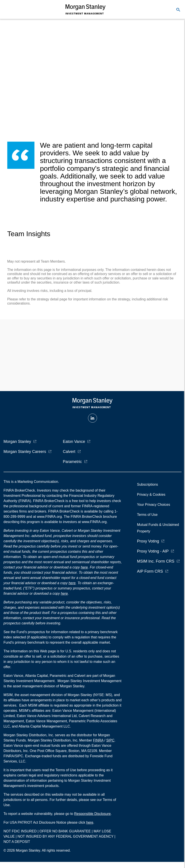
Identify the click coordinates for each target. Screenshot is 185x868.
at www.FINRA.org (47, 517)
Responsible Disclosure (92, 814)
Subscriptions (147, 484)
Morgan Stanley (17, 442)
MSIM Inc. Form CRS (156, 561)
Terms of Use (147, 515)
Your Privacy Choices (154, 505)
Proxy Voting (148, 541)
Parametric (72, 462)
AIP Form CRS (150, 571)
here (84, 567)
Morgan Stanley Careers (25, 452)
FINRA (98, 740)
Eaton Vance (74, 442)
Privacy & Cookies (151, 495)
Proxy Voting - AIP (153, 551)
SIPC (110, 740)
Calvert (69, 452)
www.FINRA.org (94, 522)
